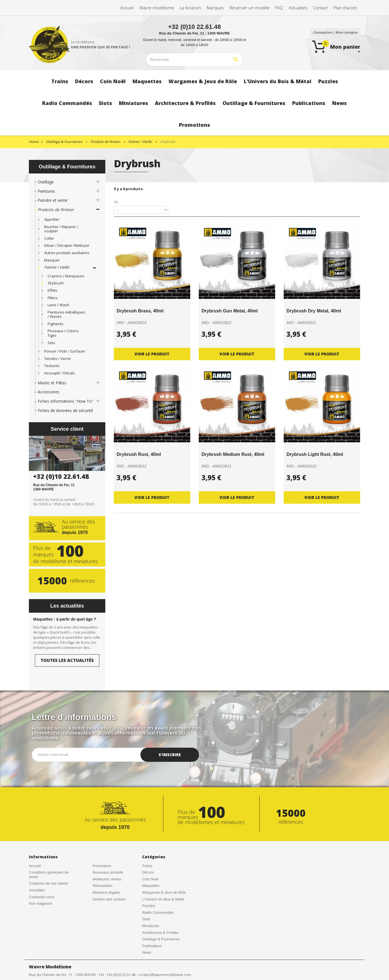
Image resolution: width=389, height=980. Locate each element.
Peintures (46, 191)
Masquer (52, 260)
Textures (52, 366)
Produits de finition (56, 210)
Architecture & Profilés (160, 933)
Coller (49, 238)
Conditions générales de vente (49, 875)
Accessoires (49, 392)
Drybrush (55, 283)
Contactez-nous (42, 897)
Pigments (55, 324)
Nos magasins (40, 903)
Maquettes (151, 886)
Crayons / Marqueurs (66, 276)
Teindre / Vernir (58, 359)
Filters (53, 298)
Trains (147, 866)
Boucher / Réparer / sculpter (61, 229)
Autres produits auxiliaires (67, 253)
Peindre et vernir (53, 200)
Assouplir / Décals (60, 373)
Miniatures (151, 926)
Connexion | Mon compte (335, 32)
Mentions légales (106, 892)
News (147, 952)
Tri (116, 202)
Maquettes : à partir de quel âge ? (65, 619)
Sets (51, 343)
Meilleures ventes (107, 879)
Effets (53, 290)
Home (34, 142)
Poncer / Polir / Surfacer (65, 351)
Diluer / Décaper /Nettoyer (67, 245)
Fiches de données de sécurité (65, 410)
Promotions (102, 866)
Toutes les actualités (67, 660)
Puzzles (149, 906)
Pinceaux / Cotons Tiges (63, 333)
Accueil (35, 866)
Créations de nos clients (49, 883)
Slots (146, 919)
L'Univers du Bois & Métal (163, 899)
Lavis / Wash (58, 305)
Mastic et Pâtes (52, 383)
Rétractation (102, 886)
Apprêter (52, 219)
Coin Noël (150, 879)
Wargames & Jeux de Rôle (164, 892)
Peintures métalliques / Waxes (66, 314)
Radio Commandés (158, 913)
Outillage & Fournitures (161, 939)
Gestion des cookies (109, 899)
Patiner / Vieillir (57, 267)
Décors (148, 872)
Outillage (46, 182)
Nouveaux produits (108, 872)
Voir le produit (152, 354)
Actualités (37, 890)
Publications (152, 946)
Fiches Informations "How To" (66, 401)
